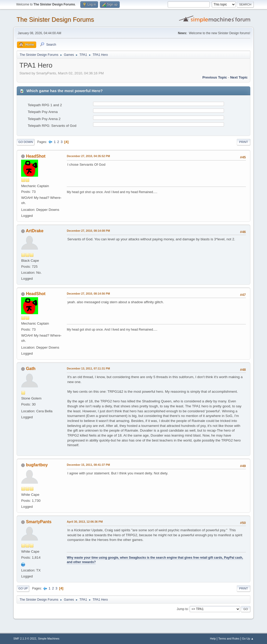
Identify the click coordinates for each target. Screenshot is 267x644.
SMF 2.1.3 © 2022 (25, 639)
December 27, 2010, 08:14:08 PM (88, 231)
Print (244, 142)
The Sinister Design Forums (55, 19)
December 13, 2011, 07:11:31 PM (88, 368)
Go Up (23, 588)
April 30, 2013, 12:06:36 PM (85, 522)
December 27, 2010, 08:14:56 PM (88, 294)
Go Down (26, 142)
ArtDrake (35, 231)
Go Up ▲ (248, 639)
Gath (31, 369)
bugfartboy (37, 465)
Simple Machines (49, 639)
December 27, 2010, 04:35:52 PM (88, 156)
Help (213, 639)
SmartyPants (39, 522)
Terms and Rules (229, 639)
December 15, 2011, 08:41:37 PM (88, 465)
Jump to (182, 609)
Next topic (239, 77)
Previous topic (215, 77)
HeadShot (36, 156)
